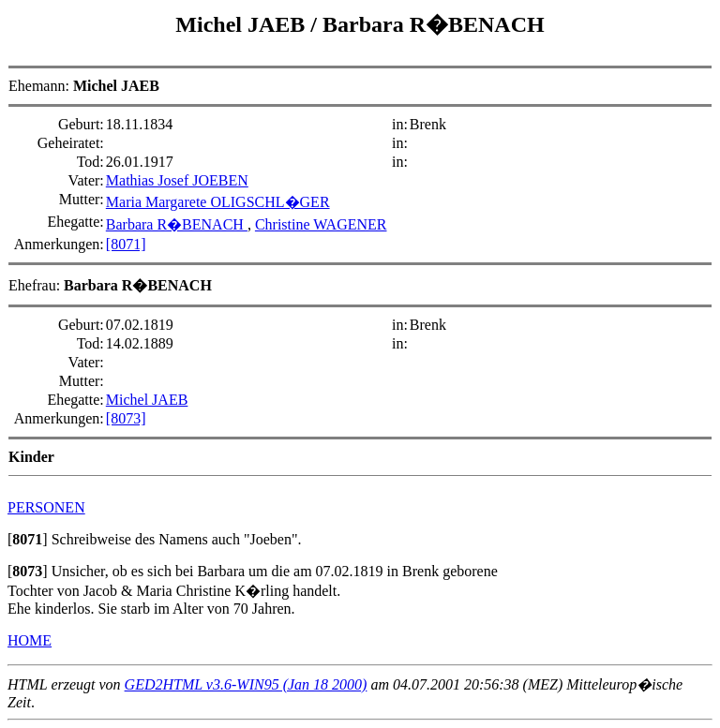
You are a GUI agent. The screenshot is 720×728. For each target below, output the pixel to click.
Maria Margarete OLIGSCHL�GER (218, 202)
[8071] (126, 244)
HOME (30, 640)
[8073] (126, 418)
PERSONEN (46, 507)
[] (28, 539)
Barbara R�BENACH (434, 24)
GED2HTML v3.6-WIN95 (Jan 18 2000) (246, 684)
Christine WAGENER (321, 224)
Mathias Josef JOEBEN (177, 180)
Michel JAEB (243, 24)
